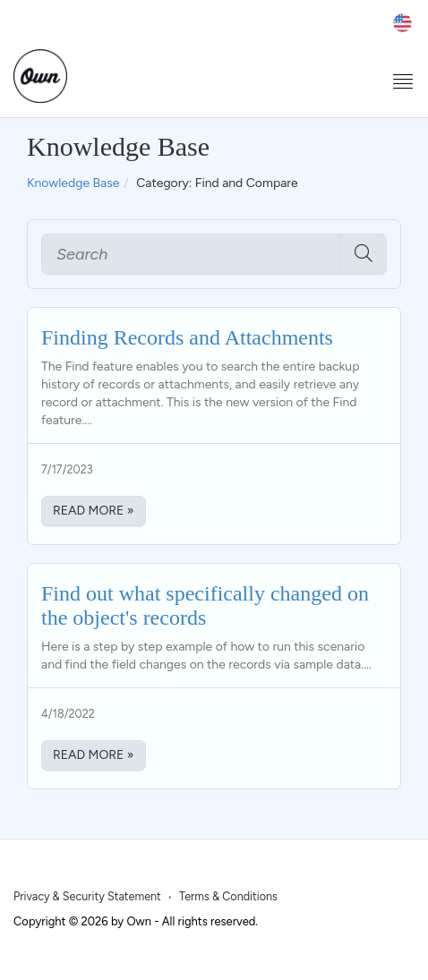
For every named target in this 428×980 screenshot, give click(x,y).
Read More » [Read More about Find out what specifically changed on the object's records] (94, 755)
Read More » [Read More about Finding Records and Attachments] (94, 511)
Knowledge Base (73, 183)
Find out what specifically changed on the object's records (205, 605)
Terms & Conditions (228, 896)
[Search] (191, 254)
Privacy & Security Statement (87, 896)
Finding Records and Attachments (187, 337)
